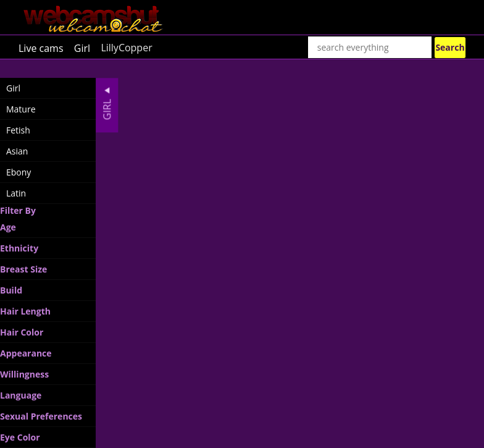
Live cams (41, 48)
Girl (82, 48)
